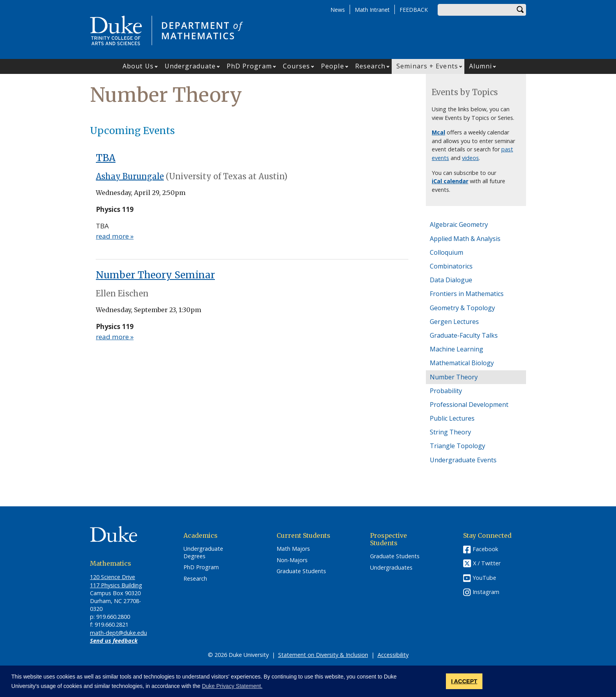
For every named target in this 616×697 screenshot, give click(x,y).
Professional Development (469, 405)
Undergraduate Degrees (203, 553)
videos (470, 158)
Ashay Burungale (130, 176)
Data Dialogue (451, 280)
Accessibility (393, 655)
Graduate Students (301, 571)
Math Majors (293, 549)
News (338, 10)
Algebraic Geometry (459, 224)
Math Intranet (372, 10)
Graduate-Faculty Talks (464, 335)
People (333, 66)
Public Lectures (452, 418)
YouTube (484, 578)
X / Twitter (487, 563)
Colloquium (446, 252)
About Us (138, 66)
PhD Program (249, 66)
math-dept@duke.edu (118, 633)
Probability (446, 391)
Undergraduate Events (463, 460)
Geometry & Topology (462, 308)
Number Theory (454, 377)
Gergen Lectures (454, 322)
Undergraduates (391, 568)
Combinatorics (451, 266)
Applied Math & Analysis (465, 239)
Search (520, 10)
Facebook (485, 549)
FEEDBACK (414, 10)
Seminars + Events (427, 66)
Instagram (486, 592)
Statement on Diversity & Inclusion (323, 655)
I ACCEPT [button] (464, 681)
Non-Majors (292, 560)
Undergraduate (190, 66)
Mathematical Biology (462, 363)
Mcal (438, 132)
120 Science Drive (113, 577)
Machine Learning (456, 349)
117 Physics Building (116, 585)
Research (370, 66)
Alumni (481, 66)
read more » (115, 236)
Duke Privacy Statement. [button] (232, 686)
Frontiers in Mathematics (467, 294)
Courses (297, 66)
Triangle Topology (457, 446)
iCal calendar (450, 181)
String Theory (450, 432)
